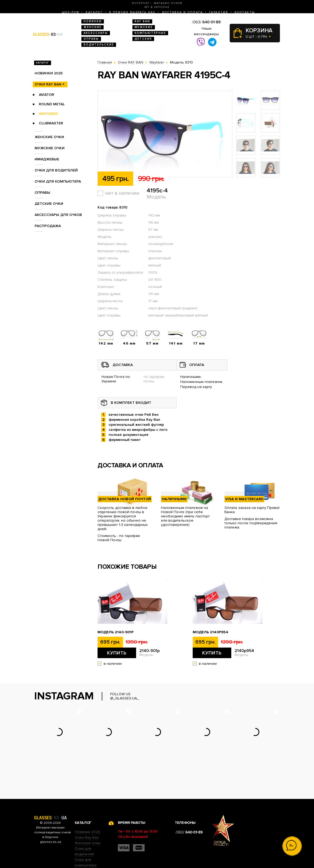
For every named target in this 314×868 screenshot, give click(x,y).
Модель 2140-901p (116, 632)
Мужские (144, 27)
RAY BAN (142, 21)
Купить (117, 653)
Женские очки (49, 137)
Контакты (245, 12)
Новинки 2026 (87, 799)
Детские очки (49, 204)
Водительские (99, 45)
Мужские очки (50, 148)
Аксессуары (96, 33)
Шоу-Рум (71, 12)
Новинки (93, 21)
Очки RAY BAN (48, 84)
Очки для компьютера (58, 181)
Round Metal (52, 104)
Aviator (47, 95)
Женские (93, 27)
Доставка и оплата (182, 12)
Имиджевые (47, 159)
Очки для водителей (56, 170)
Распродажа (48, 226)
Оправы (91, 39)
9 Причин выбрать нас (132, 12)
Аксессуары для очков (58, 215)
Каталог (94, 12)
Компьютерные (150, 33)
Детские (143, 39)
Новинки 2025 (49, 73)
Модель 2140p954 (211, 632)
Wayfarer (48, 114)
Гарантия (219, 12)
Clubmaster (51, 123)
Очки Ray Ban (87, 805)
